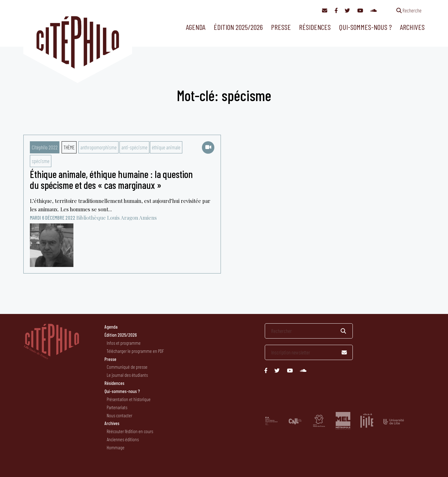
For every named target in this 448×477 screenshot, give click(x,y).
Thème (69, 147)
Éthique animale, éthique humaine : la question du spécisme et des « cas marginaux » (111, 179)
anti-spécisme (134, 147)
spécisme (41, 161)
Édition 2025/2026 (238, 27)
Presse (281, 27)
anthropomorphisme (98, 147)
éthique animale (166, 147)
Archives (412, 27)
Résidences (315, 27)
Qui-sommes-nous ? (365, 27)
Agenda (196, 27)
